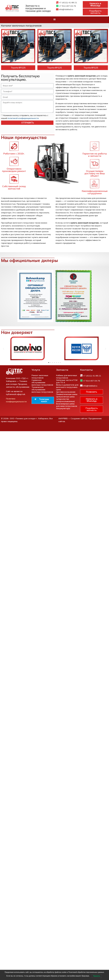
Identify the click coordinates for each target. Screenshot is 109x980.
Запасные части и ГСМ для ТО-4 (67, 381)
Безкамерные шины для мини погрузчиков (67, 405)
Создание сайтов (79, 418)
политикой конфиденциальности (23, 118)
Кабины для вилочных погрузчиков (67, 377)
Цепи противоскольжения (66, 391)
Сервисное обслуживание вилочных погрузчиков (42, 382)
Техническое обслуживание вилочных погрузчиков (42, 390)
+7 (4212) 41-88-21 (68, 3)
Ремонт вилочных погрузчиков (40, 377)
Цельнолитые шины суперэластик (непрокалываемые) (65, 399)
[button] (55, 19)
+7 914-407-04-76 (67, 6)
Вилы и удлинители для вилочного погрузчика (67, 386)
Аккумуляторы (63, 408)
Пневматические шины (67, 394)
